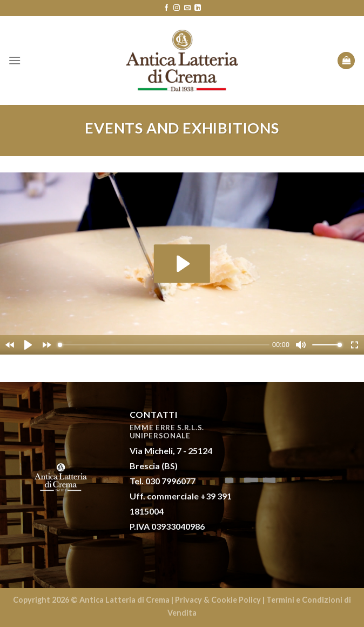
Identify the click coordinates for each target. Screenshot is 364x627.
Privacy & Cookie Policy (218, 600)
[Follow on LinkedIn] (198, 8)
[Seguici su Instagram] (177, 8)
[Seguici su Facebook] (166, 8)
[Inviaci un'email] (187, 8)
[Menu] (15, 60)
